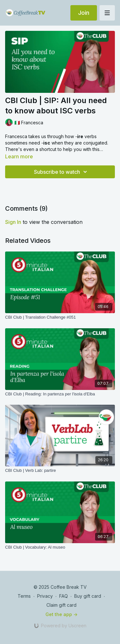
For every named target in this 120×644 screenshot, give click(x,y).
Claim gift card (61, 605)
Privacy (45, 596)
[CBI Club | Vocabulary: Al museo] (60, 547)
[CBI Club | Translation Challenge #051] (60, 317)
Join (84, 13)
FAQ (64, 596)
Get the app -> (61, 614)
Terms (24, 596)
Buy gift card (88, 596)
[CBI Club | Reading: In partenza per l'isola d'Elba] (60, 394)
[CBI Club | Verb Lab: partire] (60, 471)
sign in (13, 222)
